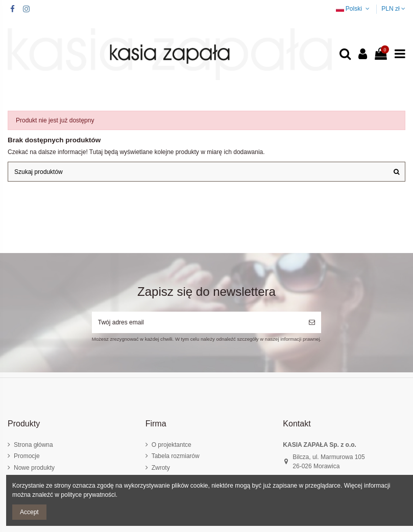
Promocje (27, 456)
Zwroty (161, 468)
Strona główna (33, 445)
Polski (354, 9)
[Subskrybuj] (312, 322)
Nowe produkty (34, 468)
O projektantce (172, 445)
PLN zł (393, 9)
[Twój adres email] (197, 322)
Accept (29, 512)
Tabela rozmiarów (176, 456)
